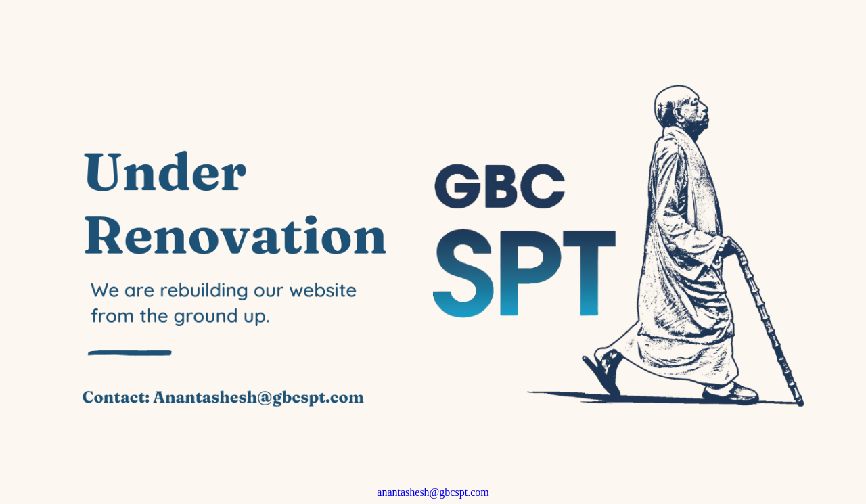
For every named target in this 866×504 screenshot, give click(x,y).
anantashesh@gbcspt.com (433, 492)
